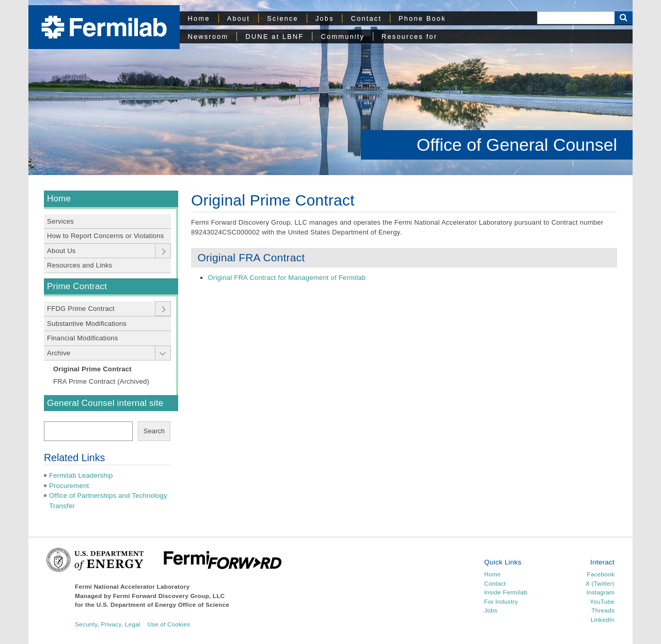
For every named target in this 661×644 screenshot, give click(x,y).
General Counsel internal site (105, 403)
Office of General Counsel (517, 145)
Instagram (601, 592)
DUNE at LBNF (274, 36)
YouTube (602, 601)
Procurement (69, 486)
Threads (603, 610)
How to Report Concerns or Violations (106, 236)
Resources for (410, 36)
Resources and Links (80, 265)
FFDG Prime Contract (81, 309)
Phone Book (422, 18)
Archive (59, 353)
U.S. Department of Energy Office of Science (163, 604)
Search (154, 431)
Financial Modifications (83, 338)
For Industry (501, 601)
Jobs (325, 18)
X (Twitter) (600, 583)
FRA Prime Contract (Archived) (101, 381)
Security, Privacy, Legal (108, 624)
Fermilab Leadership (81, 475)
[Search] (576, 18)
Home (199, 18)
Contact (366, 18)
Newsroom (208, 36)
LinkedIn (603, 619)
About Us (61, 251)
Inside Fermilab (506, 592)
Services (60, 221)
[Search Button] (624, 18)
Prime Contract (77, 286)
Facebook (601, 574)
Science (283, 18)
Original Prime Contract (92, 369)
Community (342, 36)
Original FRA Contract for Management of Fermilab (287, 278)
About (239, 18)
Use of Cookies (169, 624)
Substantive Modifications (87, 324)
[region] (330, 88)
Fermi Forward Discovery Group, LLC (169, 596)
